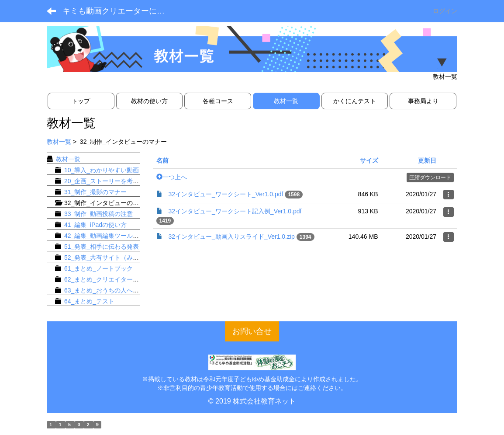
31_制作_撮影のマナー (95, 192)
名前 (162, 160)
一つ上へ (172, 177)
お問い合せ (252, 331)
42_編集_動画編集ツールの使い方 (111, 236)
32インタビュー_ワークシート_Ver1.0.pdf (226, 194)
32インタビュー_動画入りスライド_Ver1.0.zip (232, 237)
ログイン (445, 11)
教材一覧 (59, 142)
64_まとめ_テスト (89, 301)
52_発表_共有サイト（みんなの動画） (117, 258)
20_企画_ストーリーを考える (105, 181)
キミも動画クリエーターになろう (120, 11)
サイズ (369, 160)
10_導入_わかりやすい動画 (102, 170)
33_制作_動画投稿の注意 (98, 214)
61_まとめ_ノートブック (98, 268)
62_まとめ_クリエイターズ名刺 (108, 279)
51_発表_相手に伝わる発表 (102, 247)
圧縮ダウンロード (430, 177)
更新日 (427, 160)
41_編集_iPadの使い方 (95, 225)
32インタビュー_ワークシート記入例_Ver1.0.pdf (235, 211)
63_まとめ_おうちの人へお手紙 (108, 290)
